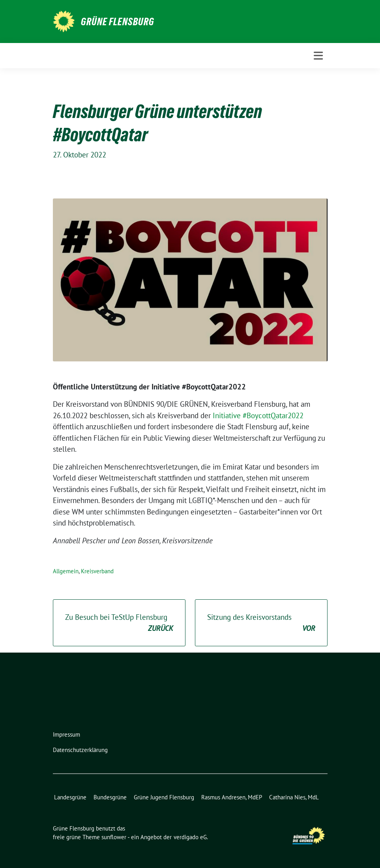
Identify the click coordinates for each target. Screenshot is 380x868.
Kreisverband (97, 571)
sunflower (114, 837)
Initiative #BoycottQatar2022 (258, 415)
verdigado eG (190, 837)
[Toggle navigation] (318, 56)
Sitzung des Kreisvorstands (261, 623)
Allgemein (66, 571)
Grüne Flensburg (118, 22)
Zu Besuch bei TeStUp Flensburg (119, 623)
